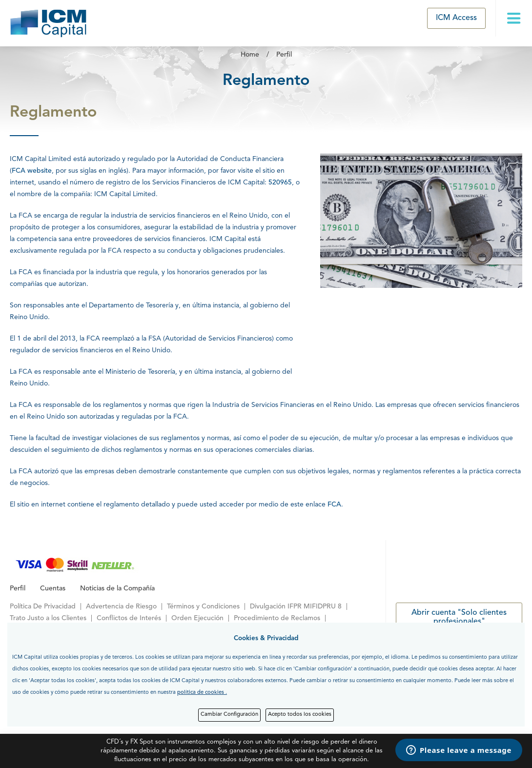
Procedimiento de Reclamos (277, 618)
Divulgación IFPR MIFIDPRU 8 (296, 606)
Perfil (284, 55)
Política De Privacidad (43, 606)
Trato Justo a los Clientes (48, 618)
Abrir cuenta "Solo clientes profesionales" (459, 617)
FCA (334, 505)
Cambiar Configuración (229, 715)
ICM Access (456, 18)
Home (250, 55)
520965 (280, 182)
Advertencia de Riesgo (121, 606)
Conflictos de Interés (129, 618)
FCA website (32, 171)
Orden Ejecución (197, 618)
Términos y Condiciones (203, 606)
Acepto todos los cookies (300, 715)
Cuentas (53, 588)
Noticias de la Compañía (117, 588)
